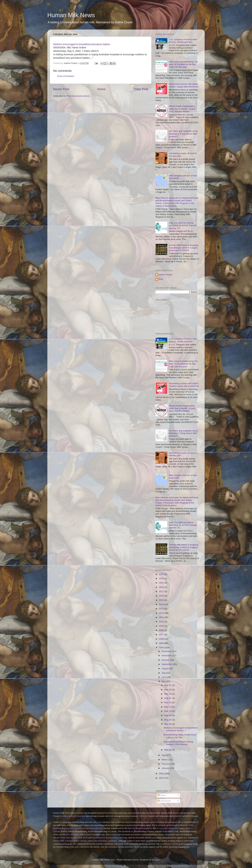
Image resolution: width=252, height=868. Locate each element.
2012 (162, 613)
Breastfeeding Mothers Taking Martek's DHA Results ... (178, 743)
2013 (162, 609)
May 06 (168, 715)
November (167, 656)
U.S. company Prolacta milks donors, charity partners (183, 41)
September (167, 664)
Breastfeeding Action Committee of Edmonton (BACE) (78, 828)
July (164, 673)
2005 (162, 643)
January (166, 768)
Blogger (156, 860)
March (165, 760)
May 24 (168, 694)
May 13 (168, 711)
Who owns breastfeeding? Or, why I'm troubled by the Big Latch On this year (184, 64)
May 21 (168, 698)
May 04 (168, 724)
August (165, 668)
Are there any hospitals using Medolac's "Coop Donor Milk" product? (183, 134)
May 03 (168, 750)
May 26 (168, 690)
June (164, 677)
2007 (162, 635)
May (164, 681)
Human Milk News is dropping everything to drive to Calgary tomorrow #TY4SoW (184, 248)
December (167, 651)
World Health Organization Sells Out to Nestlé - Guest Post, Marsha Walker (182, 109)
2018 (162, 587)
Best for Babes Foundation (140, 828)
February (166, 764)
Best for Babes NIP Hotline (78, 834)
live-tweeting (174, 844)
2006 (162, 639)
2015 (162, 600)
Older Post (141, 89)
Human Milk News (71, 15)
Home (101, 89)
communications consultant (73, 816)
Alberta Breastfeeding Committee (102, 841)
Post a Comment (66, 76)
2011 (162, 617)
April (164, 755)
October (166, 660)
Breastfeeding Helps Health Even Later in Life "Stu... (180, 736)
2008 (162, 630)
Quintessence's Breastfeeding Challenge (110, 838)
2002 (162, 778)
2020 (162, 578)
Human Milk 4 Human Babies (66, 841)
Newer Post (61, 89)
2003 (162, 774)
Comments (164, 801)
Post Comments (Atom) (78, 96)
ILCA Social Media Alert (168, 828)
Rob (161, 279)
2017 (162, 591)
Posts (162, 795)
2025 (162, 574)
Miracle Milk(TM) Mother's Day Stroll (70, 838)
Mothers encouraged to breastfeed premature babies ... (181, 729)
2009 (162, 626)
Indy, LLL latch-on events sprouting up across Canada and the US (183, 225)
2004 (162, 647)
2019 (162, 583)
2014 (162, 604)
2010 (162, 622)
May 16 (168, 707)
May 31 (168, 685)
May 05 (168, 720)
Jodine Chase (166, 275)
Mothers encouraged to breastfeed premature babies (82, 44)
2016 (162, 596)
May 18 (168, 702)
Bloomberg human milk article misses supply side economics (184, 85)
